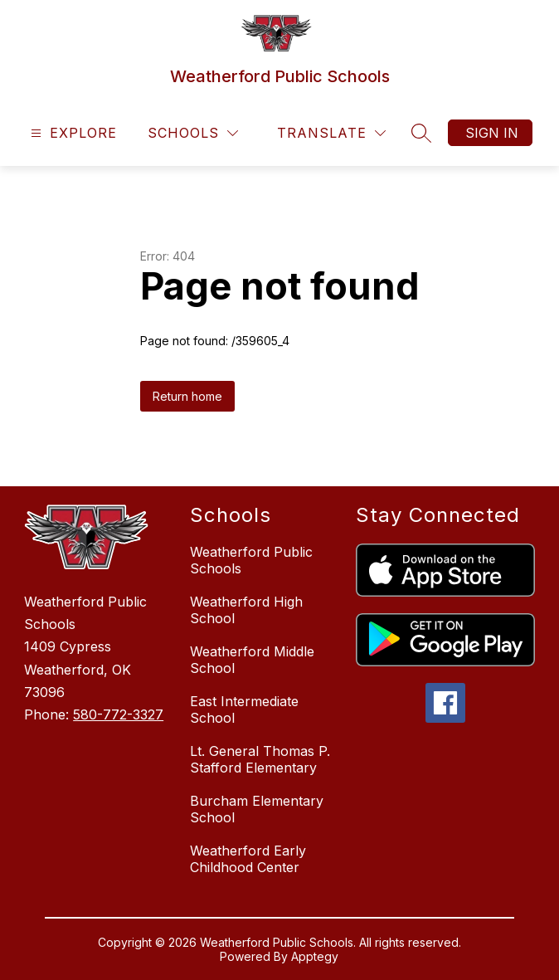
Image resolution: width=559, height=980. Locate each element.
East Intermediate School (244, 709)
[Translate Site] (331, 133)
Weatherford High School (246, 610)
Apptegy (315, 956)
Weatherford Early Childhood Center (248, 859)
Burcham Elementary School (257, 809)
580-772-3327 (118, 714)
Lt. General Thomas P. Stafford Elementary (260, 759)
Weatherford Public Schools (251, 560)
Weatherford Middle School (252, 660)
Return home (187, 396)
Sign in (492, 133)
